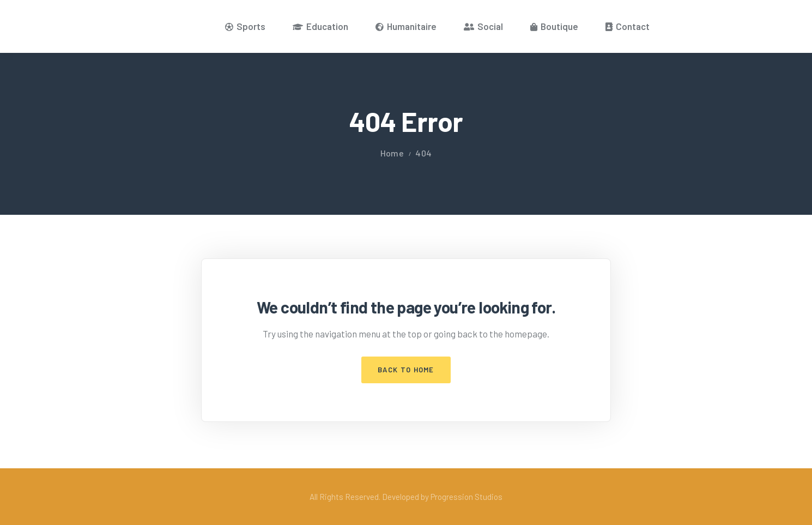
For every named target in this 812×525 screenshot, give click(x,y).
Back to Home (406, 370)
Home (392, 153)
